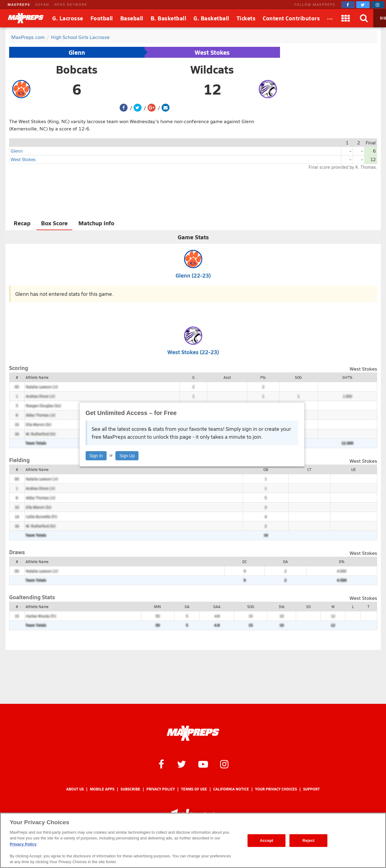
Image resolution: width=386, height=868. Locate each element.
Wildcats (212, 69)
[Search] (364, 18)
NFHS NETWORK (71, 4)
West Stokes (212, 52)
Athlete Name (37, 377)
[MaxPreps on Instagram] (378, 5)
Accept (267, 840)
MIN (157, 607)
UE (354, 469)
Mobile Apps (102, 789)
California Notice (231, 789)
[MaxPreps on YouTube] (203, 764)
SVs (282, 607)
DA (285, 562)
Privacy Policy (161, 789)
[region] (193, 840)
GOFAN (42, 4)
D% (342, 562)
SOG (298, 377)
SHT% (347, 377)
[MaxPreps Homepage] (193, 733)
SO (308, 607)
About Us (75, 789)
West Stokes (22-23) (193, 352)
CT (309, 469)
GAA (217, 607)
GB (266, 469)
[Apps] (346, 18)
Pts (263, 377)
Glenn (77, 52)
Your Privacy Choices (276, 789)
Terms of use (194, 789)
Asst (227, 377)
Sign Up (127, 456)
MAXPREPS (19, 4)
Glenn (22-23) (193, 275)
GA (187, 607)
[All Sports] (330, 18)
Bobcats (77, 69)
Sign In (96, 456)
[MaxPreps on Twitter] (363, 5)
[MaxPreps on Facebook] (348, 5)
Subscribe (130, 789)
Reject (309, 840)
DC (245, 562)
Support (311, 789)
